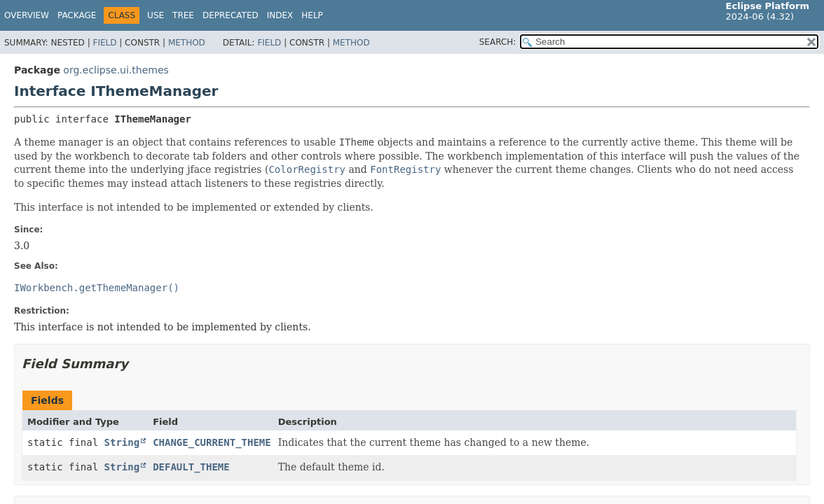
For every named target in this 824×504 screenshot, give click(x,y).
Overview (27, 15)
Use (156, 15)
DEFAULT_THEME (191, 467)
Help (312, 15)
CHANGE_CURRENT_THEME (212, 442)
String (122, 442)
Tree (183, 15)
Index (280, 15)
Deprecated (231, 15)
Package (77, 15)
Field (104, 43)
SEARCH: (498, 42)
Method (187, 43)
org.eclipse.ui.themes (116, 70)
